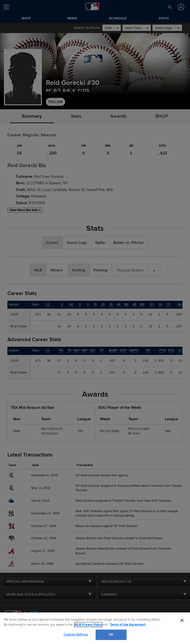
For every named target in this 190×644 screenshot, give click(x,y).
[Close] (182, 620)
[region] (95, 628)
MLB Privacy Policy (88, 625)
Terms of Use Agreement (128, 625)
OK (111, 635)
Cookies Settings (76, 635)
